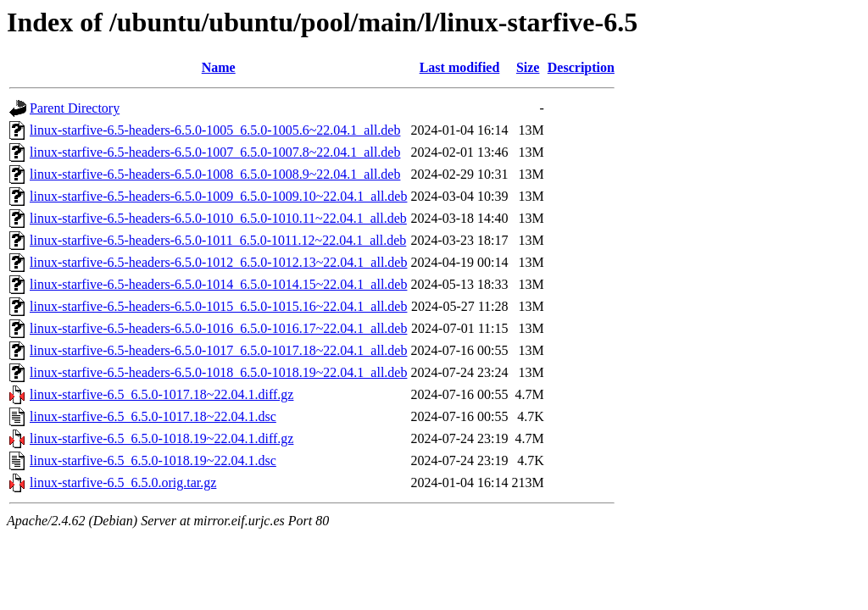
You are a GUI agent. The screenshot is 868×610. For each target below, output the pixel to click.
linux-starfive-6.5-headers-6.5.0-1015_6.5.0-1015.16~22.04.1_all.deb (218, 306)
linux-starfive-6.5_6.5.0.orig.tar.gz (123, 482)
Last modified (460, 67)
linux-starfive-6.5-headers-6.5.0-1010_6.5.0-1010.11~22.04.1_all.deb (218, 218)
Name (219, 67)
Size (528, 67)
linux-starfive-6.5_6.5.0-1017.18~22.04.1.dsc (153, 416)
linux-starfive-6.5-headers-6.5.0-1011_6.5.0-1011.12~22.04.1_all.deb (218, 240)
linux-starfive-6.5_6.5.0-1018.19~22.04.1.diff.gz (161, 438)
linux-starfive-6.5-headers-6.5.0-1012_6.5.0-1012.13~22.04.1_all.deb (218, 262)
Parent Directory (75, 108)
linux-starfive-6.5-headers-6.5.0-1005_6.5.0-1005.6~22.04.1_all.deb (215, 130)
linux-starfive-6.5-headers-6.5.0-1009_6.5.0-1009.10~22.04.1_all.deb (218, 196)
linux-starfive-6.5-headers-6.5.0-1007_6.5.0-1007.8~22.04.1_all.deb (215, 152)
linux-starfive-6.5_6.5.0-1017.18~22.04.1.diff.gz (161, 394)
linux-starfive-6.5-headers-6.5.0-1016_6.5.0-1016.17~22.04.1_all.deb (218, 328)
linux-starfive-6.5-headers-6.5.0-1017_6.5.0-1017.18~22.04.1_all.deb (218, 350)
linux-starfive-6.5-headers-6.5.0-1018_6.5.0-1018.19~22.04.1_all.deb (218, 372)
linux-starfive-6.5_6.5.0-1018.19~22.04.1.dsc (153, 460)
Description (581, 67)
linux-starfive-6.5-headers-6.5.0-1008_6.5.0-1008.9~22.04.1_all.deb (215, 174)
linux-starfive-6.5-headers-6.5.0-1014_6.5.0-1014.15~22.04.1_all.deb (218, 284)
